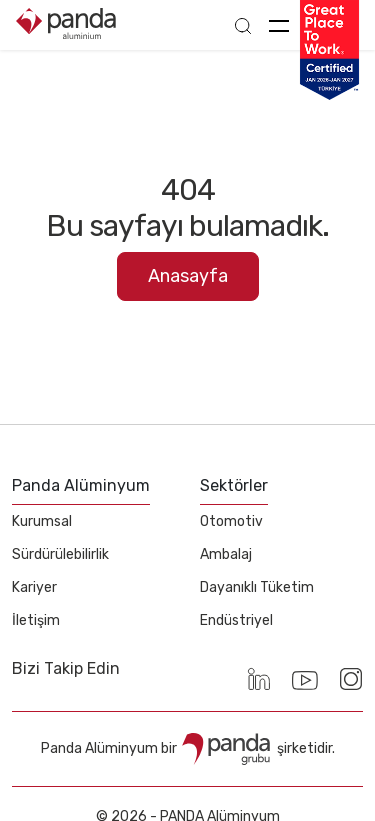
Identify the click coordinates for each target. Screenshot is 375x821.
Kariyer (34, 587)
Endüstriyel (236, 620)
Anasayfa (188, 276)
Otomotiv (231, 521)
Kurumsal (42, 521)
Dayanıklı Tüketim (257, 587)
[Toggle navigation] (279, 25)
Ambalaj (226, 554)
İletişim (36, 620)
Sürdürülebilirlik (60, 554)
